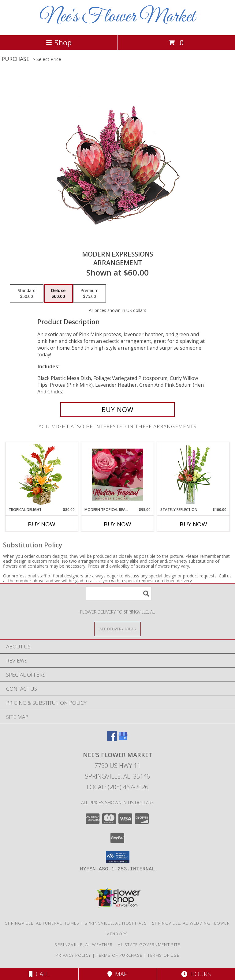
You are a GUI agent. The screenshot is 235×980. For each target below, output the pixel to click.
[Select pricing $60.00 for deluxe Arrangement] (58, 294)
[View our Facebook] (112, 739)
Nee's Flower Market (117, 17)
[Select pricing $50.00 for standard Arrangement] (27, 294)
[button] (118, 857)
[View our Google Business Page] (123, 739)
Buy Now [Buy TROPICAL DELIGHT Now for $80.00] (42, 524)
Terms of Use (163, 955)
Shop (59, 42)
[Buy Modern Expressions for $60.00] (117, 410)
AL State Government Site (149, 944)
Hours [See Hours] (196, 974)
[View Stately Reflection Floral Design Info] (194, 475)
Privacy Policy (73, 955)
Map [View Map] (117, 974)
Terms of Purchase (119, 955)
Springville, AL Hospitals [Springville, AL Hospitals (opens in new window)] (116, 923)
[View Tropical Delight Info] (42, 475)
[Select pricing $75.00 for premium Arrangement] (90, 294)
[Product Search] (119, 593)
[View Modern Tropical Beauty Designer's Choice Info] (118, 475)
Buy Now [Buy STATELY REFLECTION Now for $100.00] (193, 524)
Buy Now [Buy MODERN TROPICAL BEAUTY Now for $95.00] (117, 524)
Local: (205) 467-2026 (117, 787)
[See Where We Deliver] (117, 629)
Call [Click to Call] (39, 974)
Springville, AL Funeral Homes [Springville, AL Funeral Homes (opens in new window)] (42, 923)
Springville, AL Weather (84, 944)
